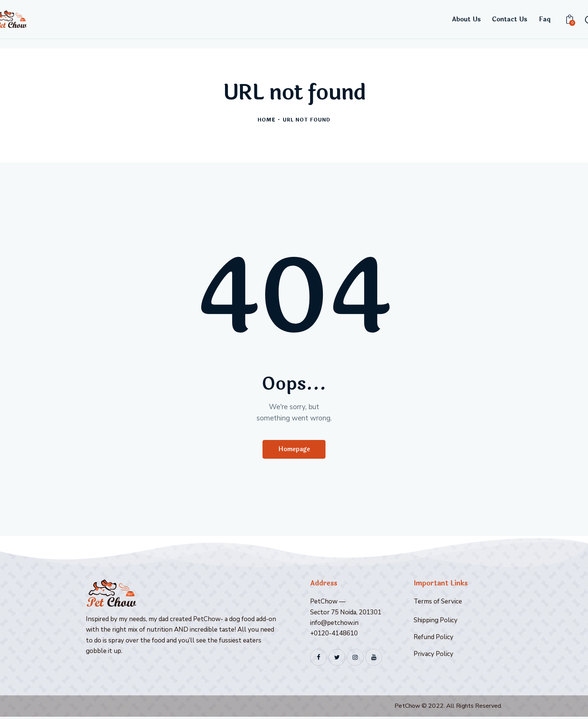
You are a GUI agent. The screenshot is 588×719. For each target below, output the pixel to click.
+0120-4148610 (334, 635)
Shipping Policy (436, 622)
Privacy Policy (433, 656)
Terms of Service (438, 604)
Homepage (294, 450)
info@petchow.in (334, 625)
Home (266, 120)
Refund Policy (433, 639)
